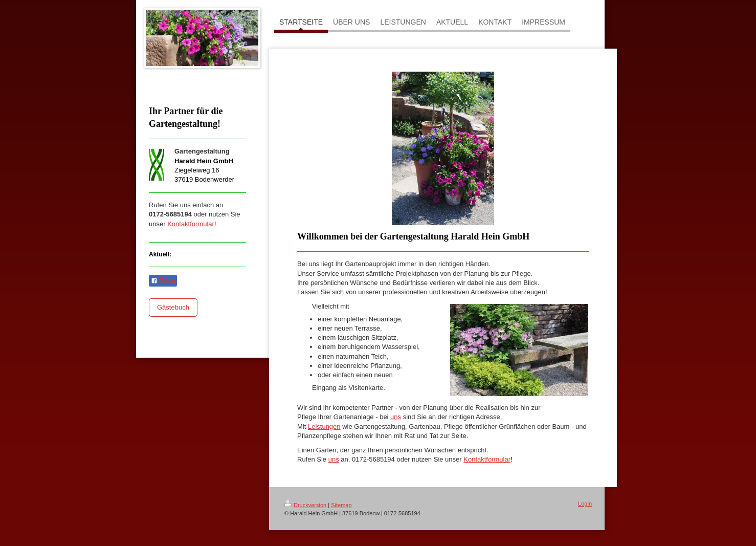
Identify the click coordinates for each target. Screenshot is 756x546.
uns (334, 459)
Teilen (163, 281)
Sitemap (341, 505)
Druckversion (305, 505)
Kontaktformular (191, 224)
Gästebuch (173, 307)
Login (585, 504)
